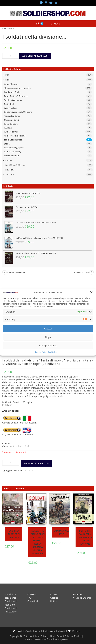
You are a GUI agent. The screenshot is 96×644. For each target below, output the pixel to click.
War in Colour (11, 108)
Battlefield (9, 104)
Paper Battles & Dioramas (16, 96)
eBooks (9, 160)
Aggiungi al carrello (35, 56)
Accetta (48, 329)
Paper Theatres (11, 84)
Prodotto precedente (16, 272)
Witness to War (11, 132)
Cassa (38, 628)
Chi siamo (32, 591)
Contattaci (33, 598)
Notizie (54, 598)
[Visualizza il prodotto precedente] (4, 272)
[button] (91, 292)
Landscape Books (12, 92)
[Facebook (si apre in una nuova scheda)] (41, 3)
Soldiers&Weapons (13, 100)
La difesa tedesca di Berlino (14, 534)
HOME (18, 628)
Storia (7, 144)
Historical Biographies (14, 148)
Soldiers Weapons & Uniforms (18, 112)
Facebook (78, 591)
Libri (7, 80)
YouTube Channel (82, 595)
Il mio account (49, 628)
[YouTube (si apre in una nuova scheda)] (51, 3)
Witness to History (13, 152)
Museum (9, 170)
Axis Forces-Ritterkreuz (15, 136)
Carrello (29, 628)
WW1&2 (8, 128)
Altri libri (10, 175)
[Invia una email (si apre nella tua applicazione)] (55, 3)
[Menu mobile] (55, 24)
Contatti (62, 628)
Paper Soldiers (11, 124)
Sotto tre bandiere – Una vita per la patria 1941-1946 (85, 537)
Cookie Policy (41, 352)
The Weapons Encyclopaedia (17, 88)
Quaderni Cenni (11, 120)
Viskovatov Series (12, 116)
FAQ (30, 595)
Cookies (54, 595)
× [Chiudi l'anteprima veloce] (1, 643)
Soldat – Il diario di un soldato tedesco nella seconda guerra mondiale (38, 542)
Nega (48, 337)
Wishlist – (74, 628)
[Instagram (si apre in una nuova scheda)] (46, 3)
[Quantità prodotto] (11, 56)
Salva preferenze (48, 345)
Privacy (54, 591)
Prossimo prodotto (81, 272)
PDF (7, 75)
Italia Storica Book (13, 140)
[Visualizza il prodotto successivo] (92, 272)
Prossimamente (11, 156)
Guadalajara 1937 (61, 532)
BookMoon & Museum (16, 165)
